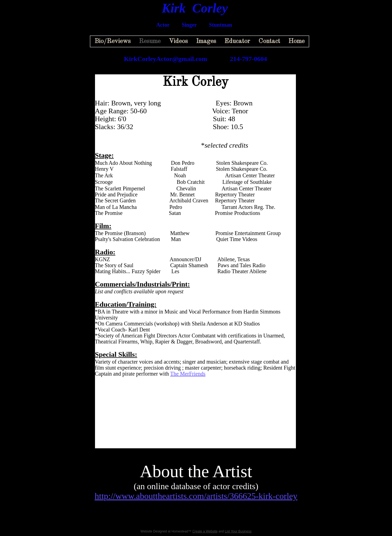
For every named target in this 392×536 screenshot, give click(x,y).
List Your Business (238, 531)
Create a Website (205, 531)
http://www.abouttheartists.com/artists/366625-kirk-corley (196, 496)
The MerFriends (188, 374)
